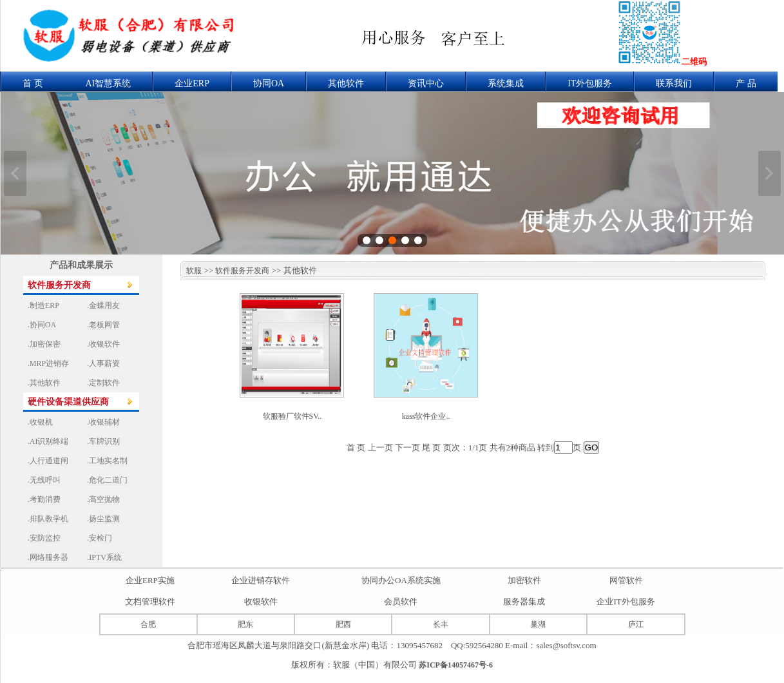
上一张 (15, 173)
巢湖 (538, 624)
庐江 (636, 624)
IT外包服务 (590, 83)
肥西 (343, 624)
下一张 (770, 173)
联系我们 (674, 83)
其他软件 (346, 83)
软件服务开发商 (242, 271)
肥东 (245, 624)
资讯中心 (426, 83)
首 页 (33, 83)
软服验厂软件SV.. (292, 416)
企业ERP (192, 83)
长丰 (441, 624)
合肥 (148, 624)
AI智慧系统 (109, 83)
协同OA (269, 83)
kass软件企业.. (426, 416)
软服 (191, 271)
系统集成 (506, 83)
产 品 (746, 83)
